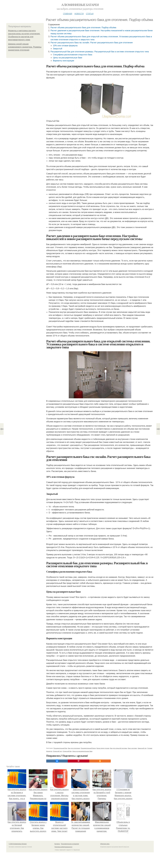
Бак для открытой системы (119, 748)
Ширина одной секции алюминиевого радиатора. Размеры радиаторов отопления (25, 47)
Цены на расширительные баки (67, 58)
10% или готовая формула (65, 46)
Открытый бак (67, 751)
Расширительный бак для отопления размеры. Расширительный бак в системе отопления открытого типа (100, 52)
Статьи (90, 13)
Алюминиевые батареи (80, 5)
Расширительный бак (60, 748)
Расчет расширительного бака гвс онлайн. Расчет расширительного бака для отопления (92, 43)
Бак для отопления (74, 748)
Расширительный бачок (88, 748)
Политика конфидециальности (63, 847)
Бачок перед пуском (103, 748)
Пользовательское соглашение (70, 844)
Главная (68, 13)
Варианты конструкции (63, 61)
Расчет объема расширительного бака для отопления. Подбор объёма (83, 28)
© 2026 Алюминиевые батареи (18, 844)
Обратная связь (105, 844)
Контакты (57, 844)
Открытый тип (57, 751)
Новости (79, 13)
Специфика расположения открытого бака (72, 55)
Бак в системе (132, 748)
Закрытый (57, 49)
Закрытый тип (142, 748)
